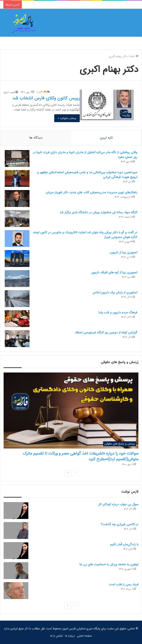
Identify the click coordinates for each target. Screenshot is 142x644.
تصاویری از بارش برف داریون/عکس (115, 292)
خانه (134, 56)
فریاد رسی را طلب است (124, 584)
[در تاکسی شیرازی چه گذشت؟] (16, 531)
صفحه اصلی (84, 636)
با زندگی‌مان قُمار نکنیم (124, 544)
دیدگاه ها (36, 138)
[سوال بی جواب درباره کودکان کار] (16, 510)
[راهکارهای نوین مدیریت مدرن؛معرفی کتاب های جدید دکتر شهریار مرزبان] (17, 199)
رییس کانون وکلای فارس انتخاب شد (46, 98)
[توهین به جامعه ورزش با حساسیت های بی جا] (16, 571)
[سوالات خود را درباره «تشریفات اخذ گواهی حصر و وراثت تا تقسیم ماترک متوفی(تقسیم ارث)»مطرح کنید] (71, 411)
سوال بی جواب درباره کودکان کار (118, 504)
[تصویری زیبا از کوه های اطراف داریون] (17, 279)
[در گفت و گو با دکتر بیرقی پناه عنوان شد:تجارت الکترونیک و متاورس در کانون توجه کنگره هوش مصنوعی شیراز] (17, 239)
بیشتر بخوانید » (67, 118)
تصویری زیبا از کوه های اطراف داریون (114, 272)
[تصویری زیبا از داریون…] (17, 259)
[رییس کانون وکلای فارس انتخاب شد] (107, 105)
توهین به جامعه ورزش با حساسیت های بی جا (109, 564)
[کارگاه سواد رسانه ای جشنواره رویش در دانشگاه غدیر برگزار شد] (17, 219)
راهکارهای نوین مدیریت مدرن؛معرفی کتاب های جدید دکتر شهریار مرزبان (91, 192)
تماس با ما (56, 636)
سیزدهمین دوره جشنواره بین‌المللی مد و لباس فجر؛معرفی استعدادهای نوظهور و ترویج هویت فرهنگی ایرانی (87, 175)
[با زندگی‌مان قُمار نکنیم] (16, 551)
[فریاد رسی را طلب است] (16, 591)
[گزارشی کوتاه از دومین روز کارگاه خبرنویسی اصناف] (17, 339)
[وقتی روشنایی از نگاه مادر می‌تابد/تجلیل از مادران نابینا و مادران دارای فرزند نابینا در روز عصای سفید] (17, 158)
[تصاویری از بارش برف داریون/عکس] (17, 299)
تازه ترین (106, 138)
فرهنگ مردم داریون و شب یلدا (118, 312)
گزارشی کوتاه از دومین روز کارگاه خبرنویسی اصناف (106, 332)
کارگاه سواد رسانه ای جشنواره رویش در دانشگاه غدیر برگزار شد (98, 212)
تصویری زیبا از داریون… (123, 252)
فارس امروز (10, 92)
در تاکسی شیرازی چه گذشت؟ (119, 524)
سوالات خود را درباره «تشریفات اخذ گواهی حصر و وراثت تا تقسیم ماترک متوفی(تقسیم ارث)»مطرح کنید (81, 456)
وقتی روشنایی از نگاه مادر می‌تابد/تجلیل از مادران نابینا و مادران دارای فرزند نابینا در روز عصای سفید (85, 155)
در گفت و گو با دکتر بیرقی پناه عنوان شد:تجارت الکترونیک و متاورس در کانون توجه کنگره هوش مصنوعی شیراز (85, 235)
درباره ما (70, 636)
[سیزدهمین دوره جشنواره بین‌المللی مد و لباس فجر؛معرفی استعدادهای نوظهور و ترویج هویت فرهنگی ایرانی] (17, 178)
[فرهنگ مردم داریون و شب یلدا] (17, 319)
